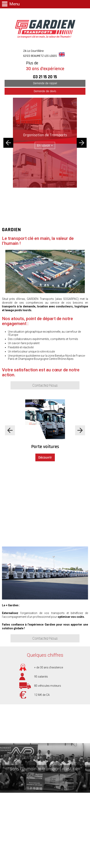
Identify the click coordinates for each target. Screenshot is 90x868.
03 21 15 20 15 (45, 77)
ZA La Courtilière (40, 54)
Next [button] (82, 143)
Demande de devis (45, 91)
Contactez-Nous (45, 385)
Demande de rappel (45, 83)
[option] (45, 143)
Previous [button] (8, 143)
